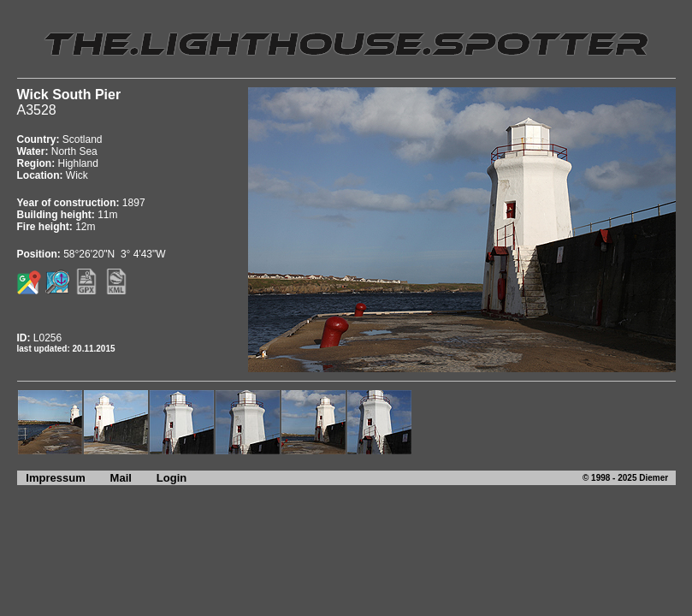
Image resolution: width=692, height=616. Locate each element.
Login (172, 478)
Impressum (51, 478)
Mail (121, 478)
